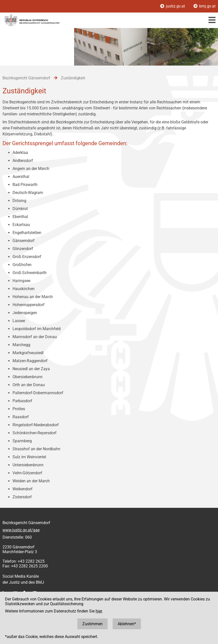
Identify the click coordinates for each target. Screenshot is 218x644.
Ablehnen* (127, 624)
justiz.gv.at (173, 6)
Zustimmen (92, 624)
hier (99, 611)
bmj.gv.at (204, 6)
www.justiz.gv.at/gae (21, 530)
